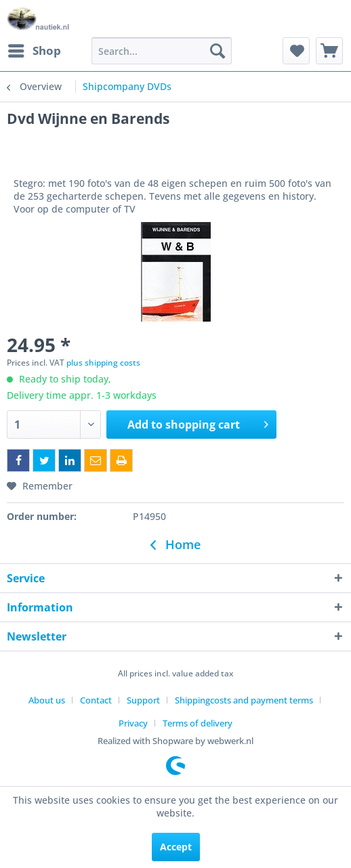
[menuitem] (34, 51)
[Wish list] (296, 51)
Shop (35, 49)
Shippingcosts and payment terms (244, 700)
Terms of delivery (198, 723)
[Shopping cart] (329, 51)
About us (47, 700)
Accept (176, 847)
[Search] (218, 51)
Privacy (133, 723)
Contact (96, 700)
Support (143, 700)
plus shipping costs (103, 363)
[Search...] (162, 51)
